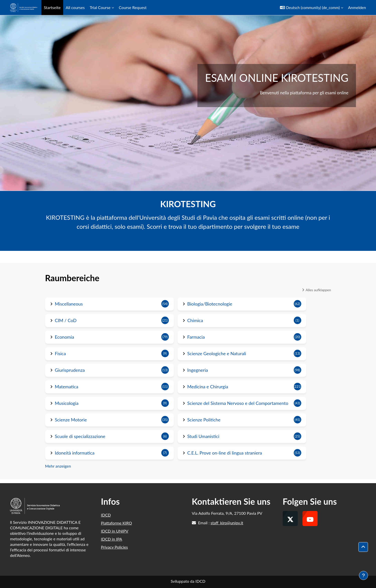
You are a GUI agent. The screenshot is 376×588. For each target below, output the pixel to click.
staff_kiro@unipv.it (227, 523)
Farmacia (196, 337)
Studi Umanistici (203, 436)
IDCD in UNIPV (115, 531)
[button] (311, 8)
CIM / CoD (66, 320)
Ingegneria (198, 370)
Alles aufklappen (318, 290)
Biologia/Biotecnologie (210, 304)
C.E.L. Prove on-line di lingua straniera (225, 453)
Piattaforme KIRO (116, 523)
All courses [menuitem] (75, 7)
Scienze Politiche (204, 420)
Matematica (67, 387)
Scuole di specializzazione (80, 436)
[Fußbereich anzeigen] (363, 575)
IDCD (106, 515)
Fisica (60, 353)
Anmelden (357, 7)
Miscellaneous (69, 304)
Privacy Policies (114, 547)
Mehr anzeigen (58, 466)
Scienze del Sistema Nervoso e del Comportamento (238, 403)
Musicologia (67, 403)
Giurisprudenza (70, 370)
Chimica (195, 320)
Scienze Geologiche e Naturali (217, 353)
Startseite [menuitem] (52, 7)
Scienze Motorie (71, 420)
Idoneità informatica (75, 453)
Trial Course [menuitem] (100, 7)
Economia (65, 337)
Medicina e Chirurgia (208, 387)
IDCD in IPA (111, 539)
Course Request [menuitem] (133, 7)
